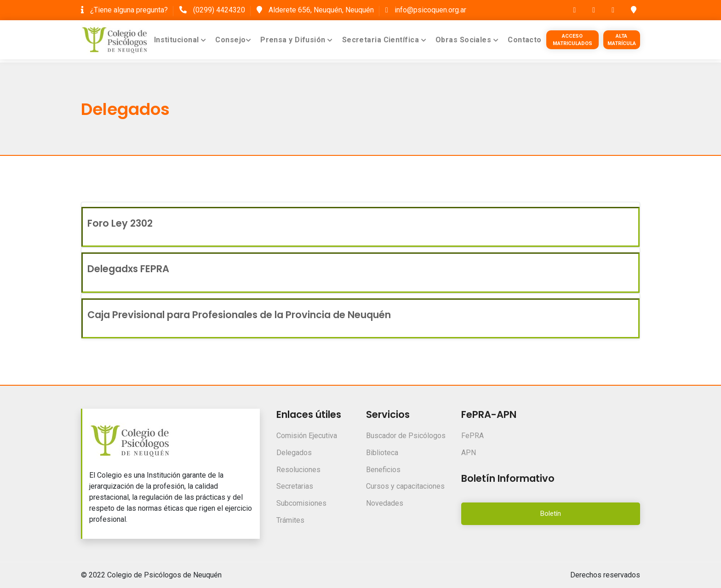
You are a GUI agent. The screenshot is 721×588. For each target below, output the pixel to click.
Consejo (233, 40)
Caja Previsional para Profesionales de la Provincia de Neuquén (239, 315)
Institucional (180, 40)
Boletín (551, 514)
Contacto (525, 40)
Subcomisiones (301, 503)
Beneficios (383, 470)
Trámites (290, 520)
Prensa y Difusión (297, 40)
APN (469, 453)
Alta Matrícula (622, 40)
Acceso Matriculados (572, 40)
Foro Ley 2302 (120, 223)
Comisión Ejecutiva (307, 436)
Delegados (294, 453)
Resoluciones (298, 470)
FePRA (472, 436)
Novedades (385, 503)
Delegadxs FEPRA (128, 269)
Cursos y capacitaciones (405, 486)
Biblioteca (382, 453)
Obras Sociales (467, 40)
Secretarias (295, 486)
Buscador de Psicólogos (406, 436)
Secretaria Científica (384, 40)
